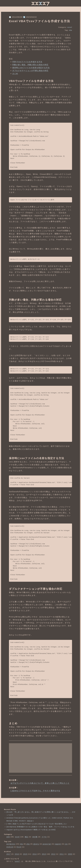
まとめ (15, 74)
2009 (70, 854)
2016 (17, 854)
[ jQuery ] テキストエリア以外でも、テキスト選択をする (35, 791)
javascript (47, 844)
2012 (53, 854)
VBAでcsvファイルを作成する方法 (27, 62)
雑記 (26, 837)
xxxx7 (17, 861)
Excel (19, 847)
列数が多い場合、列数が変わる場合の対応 (30, 65)
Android (10, 847)
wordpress (11, 844)
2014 (35, 854)
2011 (62, 854)
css (66, 844)
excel (70, 27)
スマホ (44, 837)
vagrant (58, 844)
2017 (8, 854)
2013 (44, 854)
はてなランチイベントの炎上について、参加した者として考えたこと (40, 783)
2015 (25, 854)
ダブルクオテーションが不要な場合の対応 (30, 71)
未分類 (35, 837)
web (8, 837)
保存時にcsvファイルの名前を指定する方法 (31, 68)
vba (71, 30)
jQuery (36, 844)
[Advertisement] (40, 758)
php (28, 844)
